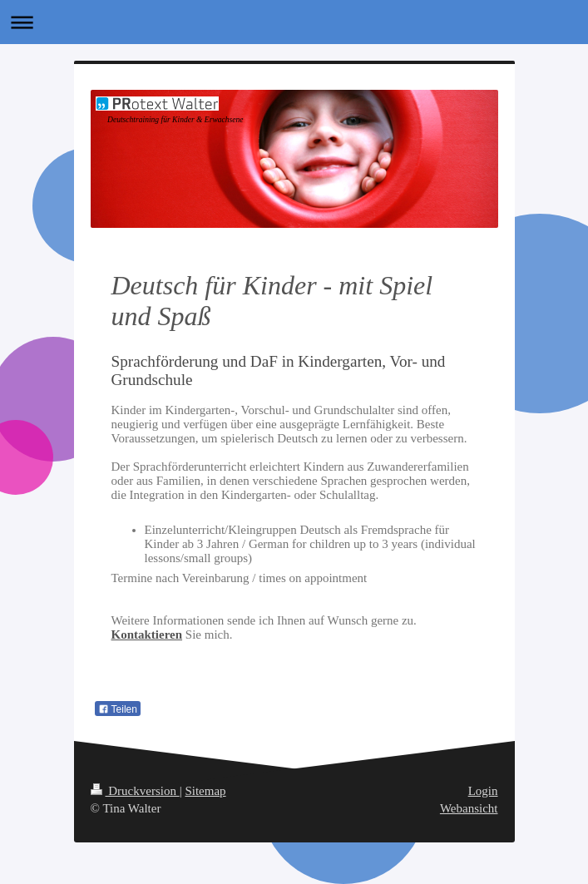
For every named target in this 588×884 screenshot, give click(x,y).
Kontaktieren (147, 635)
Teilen (118, 709)
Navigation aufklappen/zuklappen (294, 22)
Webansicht (469, 808)
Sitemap (205, 791)
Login (483, 791)
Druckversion (135, 791)
